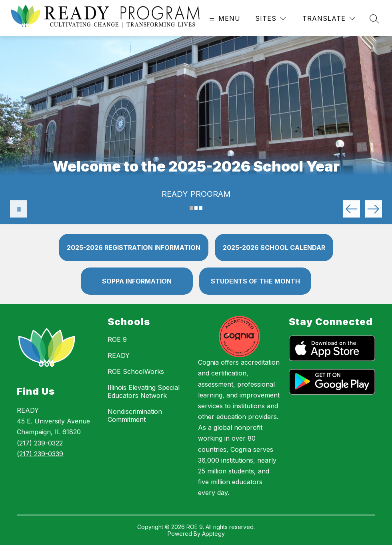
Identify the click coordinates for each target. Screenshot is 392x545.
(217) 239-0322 (40, 443)
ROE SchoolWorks (136, 371)
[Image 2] (196, 208)
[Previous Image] (351, 209)
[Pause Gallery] (19, 209)
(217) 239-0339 (40, 454)
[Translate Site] (329, 19)
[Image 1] (191, 208)
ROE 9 (117, 339)
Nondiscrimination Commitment (135, 415)
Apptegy (213, 534)
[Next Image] (373, 209)
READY (119, 355)
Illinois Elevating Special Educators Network (144, 391)
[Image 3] (201, 208)
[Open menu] (224, 19)
